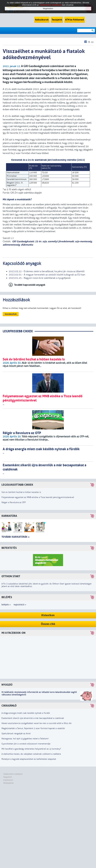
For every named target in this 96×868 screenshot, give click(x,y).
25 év (38, 241)
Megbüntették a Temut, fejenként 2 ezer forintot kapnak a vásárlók (33, 728)
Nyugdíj (7, 685)
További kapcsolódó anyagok (30, 285)
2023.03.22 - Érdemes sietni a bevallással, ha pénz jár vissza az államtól (47, 271)
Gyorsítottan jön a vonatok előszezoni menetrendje (26, 744)
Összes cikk (48, 624)
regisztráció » (20, 605)
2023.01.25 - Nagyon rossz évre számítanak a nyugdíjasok (40, 278)
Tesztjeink (57, 20)
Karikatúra (9, 516)
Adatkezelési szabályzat (13, 774)
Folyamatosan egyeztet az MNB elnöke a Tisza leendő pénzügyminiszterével (38, 497)
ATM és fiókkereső (75, 20)
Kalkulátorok (42, 20)
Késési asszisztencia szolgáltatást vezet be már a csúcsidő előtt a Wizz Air (37, 723)
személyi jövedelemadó (61, 241)
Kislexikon (48, 615)
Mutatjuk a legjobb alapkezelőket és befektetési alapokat (29, 759)
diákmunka (27, 245)
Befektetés (9, 548)
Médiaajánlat (8, 783)
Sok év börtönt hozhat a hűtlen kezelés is (21, 492)
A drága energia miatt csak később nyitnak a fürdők (26, 713)
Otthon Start (11, 576)
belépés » (6, 605)
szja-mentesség (83, 241)
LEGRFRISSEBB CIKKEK (18, 331)
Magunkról (8, 777)
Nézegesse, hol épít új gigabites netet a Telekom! (25, 739)
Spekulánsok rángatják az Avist (16, 734)
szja (45, 241)
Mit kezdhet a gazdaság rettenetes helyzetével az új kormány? (31, 749)
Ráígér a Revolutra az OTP (14, 502)
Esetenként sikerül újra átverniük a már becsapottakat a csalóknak (33, 718)
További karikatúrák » (15, 537)
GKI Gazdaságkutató (23, 241)
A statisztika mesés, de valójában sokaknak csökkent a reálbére (31, 754)
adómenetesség (11, 245)
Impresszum (8, 780)
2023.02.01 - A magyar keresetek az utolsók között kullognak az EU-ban (47, 275)
